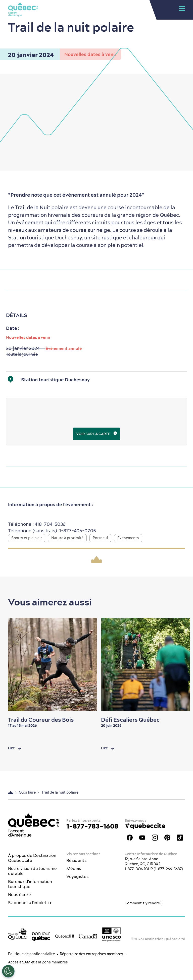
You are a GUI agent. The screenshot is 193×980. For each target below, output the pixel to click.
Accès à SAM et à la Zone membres (38, 962)
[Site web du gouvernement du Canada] (88, 936)
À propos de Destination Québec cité (32, 858)
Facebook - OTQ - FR (130, 838)
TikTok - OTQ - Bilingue (180, 838)
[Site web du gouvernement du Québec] (65, 936)
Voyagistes (78, 876)
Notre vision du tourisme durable (32, 871)
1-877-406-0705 (78, 531)
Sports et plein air (27, 538)
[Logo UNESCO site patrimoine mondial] (112, 935)
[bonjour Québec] (41, 936)
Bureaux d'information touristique (30, 884)
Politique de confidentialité (31, 954)
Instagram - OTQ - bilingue (155, 838)
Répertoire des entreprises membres (91, 954)
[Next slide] (179, 664)
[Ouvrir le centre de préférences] (8, 971)
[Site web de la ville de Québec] (17, 934)
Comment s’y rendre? (143, 903)
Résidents (77, 860)
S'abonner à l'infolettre (30, 903)
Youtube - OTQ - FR (142, 838)
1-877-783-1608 (92, 826)
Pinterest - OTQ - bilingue (167, 838)
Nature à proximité (67, 538)
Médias (74, 868)
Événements (128, 538)
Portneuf (100, 538)
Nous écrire (19, 895)
